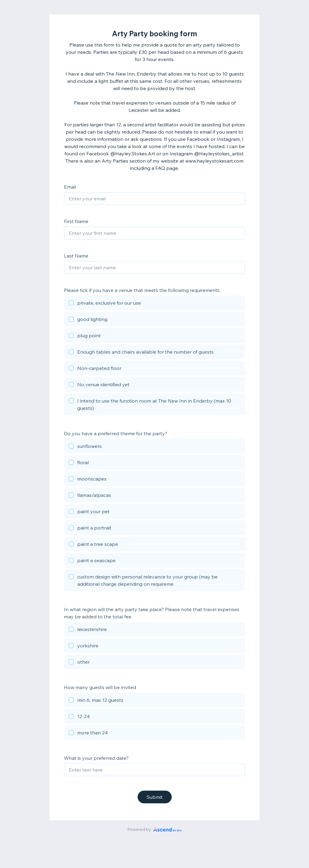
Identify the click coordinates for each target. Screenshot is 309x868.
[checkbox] (154, 304)
